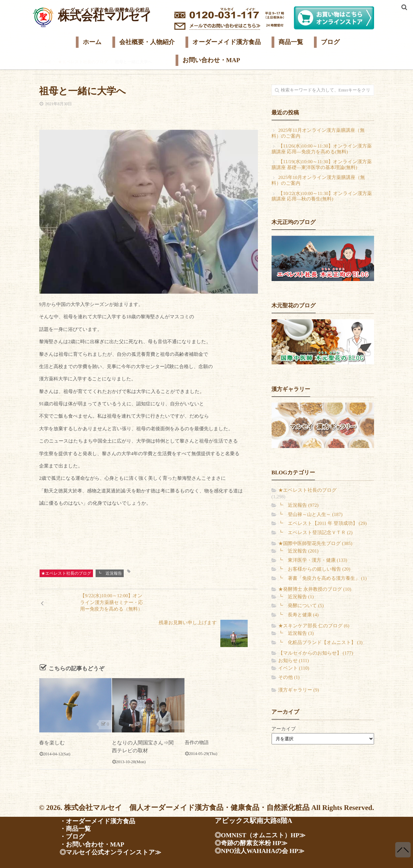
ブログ (330, 42)
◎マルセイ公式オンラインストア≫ (115, 852)
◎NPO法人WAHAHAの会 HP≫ (264, 849)
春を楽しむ (51, 716)
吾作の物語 (197, 716)
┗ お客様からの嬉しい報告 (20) (314, 569)
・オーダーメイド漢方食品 (101, 820)
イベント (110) (294, 668)
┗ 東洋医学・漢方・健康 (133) (313, 561)
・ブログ (74, 836)
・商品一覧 (77, 828)
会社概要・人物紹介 (147, 42)
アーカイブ (284, 729)
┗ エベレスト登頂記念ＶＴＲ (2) (315, 533)
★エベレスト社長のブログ (66, 573)
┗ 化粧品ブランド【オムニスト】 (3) (321, 643)
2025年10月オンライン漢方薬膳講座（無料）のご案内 (318, 181)
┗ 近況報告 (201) (299, 551)
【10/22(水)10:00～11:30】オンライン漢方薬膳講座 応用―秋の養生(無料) (322, 197)
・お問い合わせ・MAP (95, 844)
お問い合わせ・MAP (211, 60)
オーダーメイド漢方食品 (226, 42)
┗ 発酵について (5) (301, 606)
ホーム (92, 42)
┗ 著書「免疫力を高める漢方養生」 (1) (323, 579)
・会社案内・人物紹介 (94, 811)
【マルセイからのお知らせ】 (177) (316, 653)
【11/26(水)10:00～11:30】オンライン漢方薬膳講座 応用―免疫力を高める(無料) (322, 149)
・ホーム (74, 803)
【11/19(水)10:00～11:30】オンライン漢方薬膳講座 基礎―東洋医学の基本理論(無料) (322, 165)
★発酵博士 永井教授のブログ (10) (315, 590)
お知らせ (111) (294, 661)
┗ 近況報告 (110, 573)
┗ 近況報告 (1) (296, 597)
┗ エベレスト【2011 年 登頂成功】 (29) (323, 524)
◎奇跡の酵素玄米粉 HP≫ (255, 841)
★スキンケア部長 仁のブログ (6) (314, 626)
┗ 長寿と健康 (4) (299, 615)
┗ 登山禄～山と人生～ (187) (311, 515)
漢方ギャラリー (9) (299, 690)
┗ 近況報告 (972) (299, 506)
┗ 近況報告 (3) (296, 634)
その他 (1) (289, 678)
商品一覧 (291, 42)
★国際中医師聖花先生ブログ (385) (315, 544)
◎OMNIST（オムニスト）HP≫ (265, 833)
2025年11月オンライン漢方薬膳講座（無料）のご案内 (318, 134)
